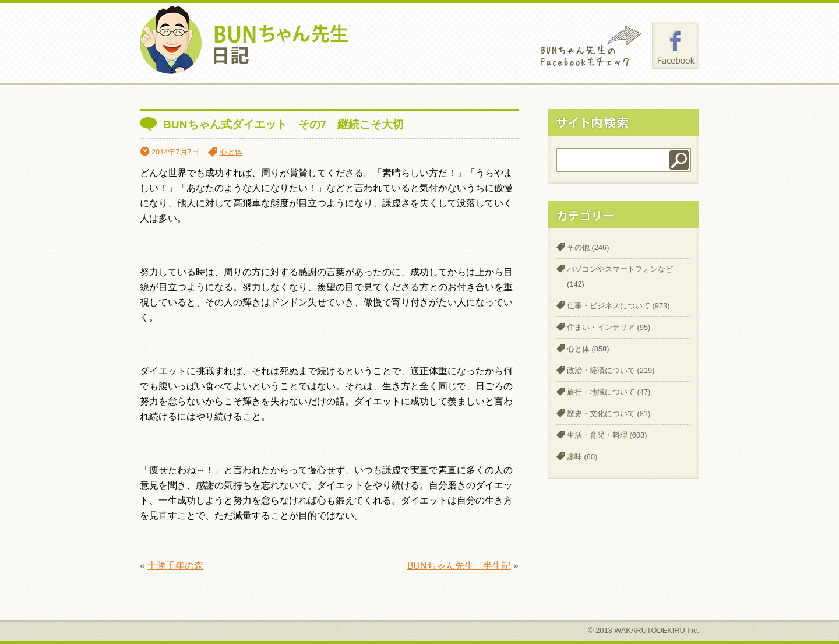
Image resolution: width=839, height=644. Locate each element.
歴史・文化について (601, 414)
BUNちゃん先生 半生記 (459, 566)
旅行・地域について (601, 392)
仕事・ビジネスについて (609, 306)
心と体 (231, 152)
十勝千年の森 (175, 566)
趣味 (574, 457)
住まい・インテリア (601, 327)
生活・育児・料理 (597, 435)
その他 (578, 247)
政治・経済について (601, 370)
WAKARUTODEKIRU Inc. (657, 630)
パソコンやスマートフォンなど (620, 269)
